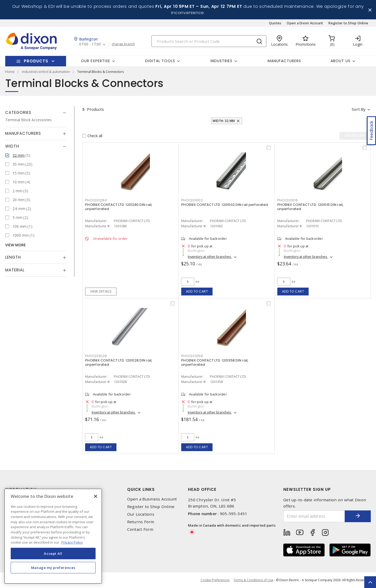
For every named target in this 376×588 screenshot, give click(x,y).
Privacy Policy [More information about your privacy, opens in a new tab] (72, 542)
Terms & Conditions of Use (253, 580)
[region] (53, 536)
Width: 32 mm (224, 121)
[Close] (96, 496)
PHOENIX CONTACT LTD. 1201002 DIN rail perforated (225, 205)
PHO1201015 (288, 200)
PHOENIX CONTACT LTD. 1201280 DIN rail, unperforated (119, 207)
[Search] (209, 41)
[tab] (36, 113)
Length (13, 257)
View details (101, 291)
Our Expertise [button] (96, 61)
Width (12, 146)
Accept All (53, 554)
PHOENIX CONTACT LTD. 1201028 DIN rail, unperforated (119, 362)
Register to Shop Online (348, 23)
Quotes (275, 23)
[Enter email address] (314, 516)
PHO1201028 (96, 356)
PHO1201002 (192, 200)
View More (16, 245)
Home (10, 72)
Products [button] (36, 61)
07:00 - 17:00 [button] (90, 44)
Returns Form (141, 522)
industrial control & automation (46, 72)
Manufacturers (284, 61)
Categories (18, 112)
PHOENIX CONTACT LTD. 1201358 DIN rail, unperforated (215, 362)
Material (15, 270)
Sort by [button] (359, 109)
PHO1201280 (96, 200)
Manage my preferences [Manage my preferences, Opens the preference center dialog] (53, 568)
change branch (123, 44)
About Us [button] (340, 61)
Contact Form (140, 530)
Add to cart (197, 291)
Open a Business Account (152, 499)
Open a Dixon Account (305, 23)
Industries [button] (221, 61)
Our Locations (141, 514)
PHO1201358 (192, 356)
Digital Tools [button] (160, 61)
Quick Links (141, 489)
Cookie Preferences (215, 580)
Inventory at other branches (210, 257)
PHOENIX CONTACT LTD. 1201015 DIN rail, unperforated (310, 207)
